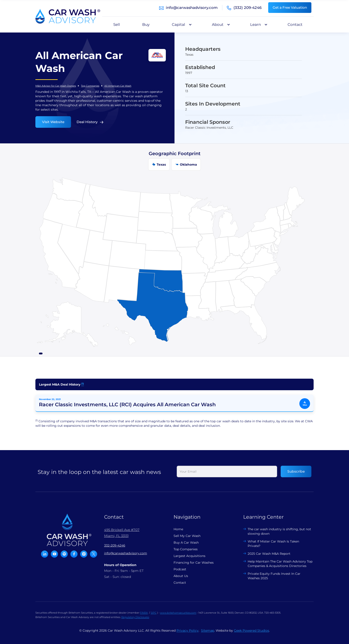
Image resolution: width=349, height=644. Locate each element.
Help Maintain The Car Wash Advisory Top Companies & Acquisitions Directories (276, 564)
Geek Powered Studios (252, 634)
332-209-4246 (111, 545)
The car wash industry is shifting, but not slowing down (275, 531)
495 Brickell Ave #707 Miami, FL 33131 (118, 533)
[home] (68, 16)
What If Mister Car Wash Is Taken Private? (269, 544)
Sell (117, 24)
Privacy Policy (188, 634)
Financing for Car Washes (190, 563)
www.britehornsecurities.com (178, 617)
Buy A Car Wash (182, 542)
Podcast (176, 569)
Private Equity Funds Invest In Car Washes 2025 (270, 576)
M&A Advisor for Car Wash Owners (56, 86)
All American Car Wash (118, 86)
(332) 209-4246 (248, 8)
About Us (177, 576)
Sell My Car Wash (183, 536)
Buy (146, 24)
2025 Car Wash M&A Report (265, 554)
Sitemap (208, 634)
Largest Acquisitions (186, 556)
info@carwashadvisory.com (192, 8)
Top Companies (90, 86)
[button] (181, 24)
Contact (295, 24)
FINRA (144, 617)
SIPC (154, 617)
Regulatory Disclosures (135, 621)
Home (174, 529)
